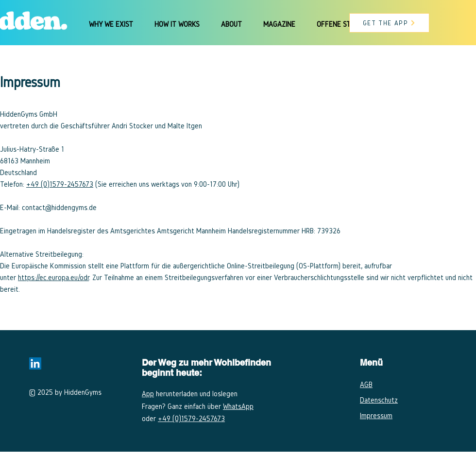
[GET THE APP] (389, 23)
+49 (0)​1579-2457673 (60, 184)
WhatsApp (238, 406)
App (148, 394)
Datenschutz (379, 400)
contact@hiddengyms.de (59, 207)
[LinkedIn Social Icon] (35, 363)
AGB (366, 384)
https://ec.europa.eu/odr (53, 277)
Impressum (376, 415)
